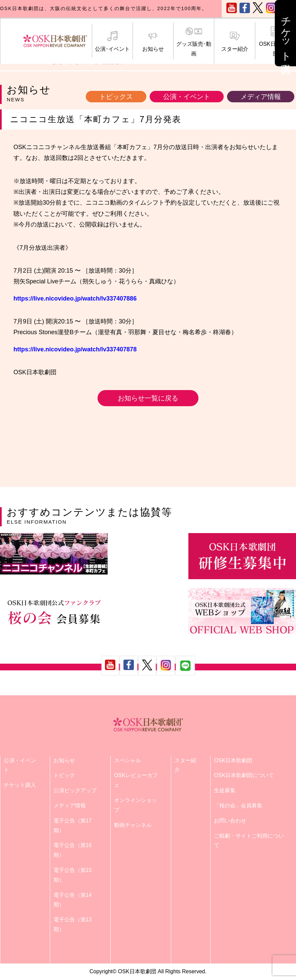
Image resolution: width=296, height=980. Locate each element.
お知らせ (153, 41)
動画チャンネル (133, 825)
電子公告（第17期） (73, 826)
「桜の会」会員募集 (238, 806)
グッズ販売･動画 (194, 42)
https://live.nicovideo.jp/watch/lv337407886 (75, 299)
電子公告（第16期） (73, 850)
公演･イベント (112, 41)
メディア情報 (261, 97)
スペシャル (127, 760)
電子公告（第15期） (73, 875)
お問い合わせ (230, 821)
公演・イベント (187, 97)
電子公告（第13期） (73, 924)
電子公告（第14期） (73, 900)
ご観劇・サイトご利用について (249, 841)
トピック (64, 775)
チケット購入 (20, 785)
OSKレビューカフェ (136, 780)
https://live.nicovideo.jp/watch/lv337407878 (75, 349)
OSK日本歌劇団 (233, 760)
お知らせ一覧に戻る (148, 398)
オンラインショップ (136, 805)
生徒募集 (225, 790)
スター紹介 (234, 41)
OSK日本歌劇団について (244, 775)
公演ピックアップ (75, 790)
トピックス (116, 97)
